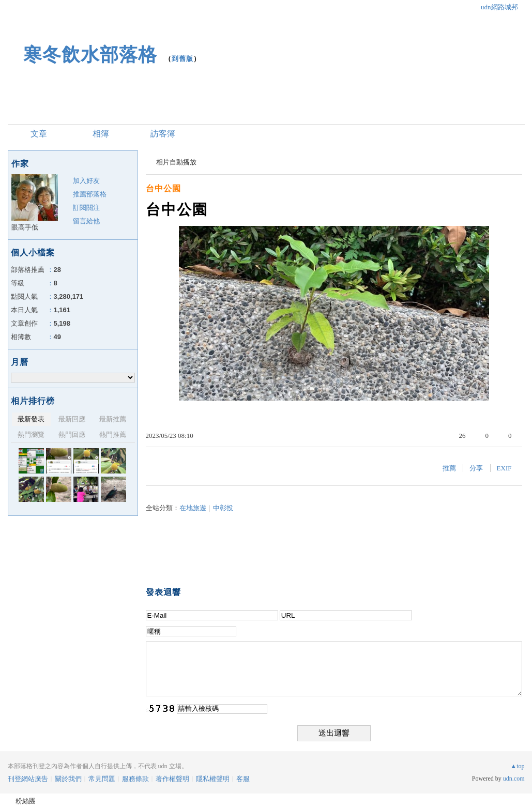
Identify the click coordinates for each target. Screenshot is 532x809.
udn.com (514, 779)
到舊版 (183, 59)
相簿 (101, 134)
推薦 (449, 468)
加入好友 (86, 181)
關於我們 (68, 779)
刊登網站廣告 (28, 779)
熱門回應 (72, 434)
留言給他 (86, 221)
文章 (39, 134)
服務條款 (135, 779)
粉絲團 (26, 801)
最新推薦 (113, 419)
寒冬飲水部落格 (90, 55)
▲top (517, 766)
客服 (243, 779)
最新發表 (31, 419)
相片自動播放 (176, 162)
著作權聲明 (172, 779)
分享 (476, 468)
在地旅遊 (193, 508)
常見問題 (102, 779)
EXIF (504, 468)
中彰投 (223, 508)
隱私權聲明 (213, 779)
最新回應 (72, 419)
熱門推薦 (113, 434)
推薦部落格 (90, 194)
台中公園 (163, 188)
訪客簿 (163, 134)
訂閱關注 (86, 208)
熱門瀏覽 (31, 434)
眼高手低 (25, 227)
